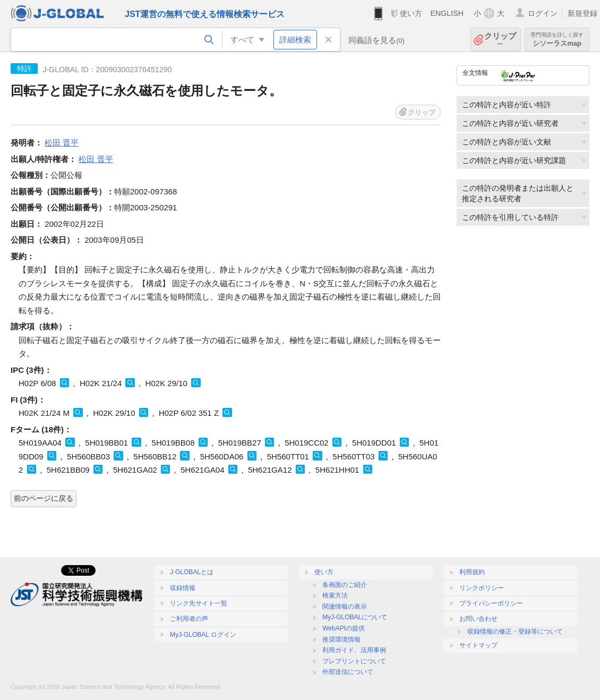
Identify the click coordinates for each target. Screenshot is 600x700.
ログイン (543, 13)
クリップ (500, 40)
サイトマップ (478, 645)
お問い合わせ (478, 619)
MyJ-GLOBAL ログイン (203, 635)
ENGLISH (447, 13)
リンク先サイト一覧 (199, 603)
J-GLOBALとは (192, 572)
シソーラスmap (557, 40)
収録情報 (183, 588)
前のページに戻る (44, 498)
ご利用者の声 (189, 619)
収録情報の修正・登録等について (515, 631)
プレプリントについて (354, 661)
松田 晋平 (62, 143)
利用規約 (472, 572)
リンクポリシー (482, 588)
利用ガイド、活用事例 (354, 650)
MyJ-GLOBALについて (355, 617)
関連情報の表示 (345, 607)
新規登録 (582, 13)
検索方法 (335, 595)
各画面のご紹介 (345, 585)
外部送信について (348, 672)
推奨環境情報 (341, 639)
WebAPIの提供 (344, 628)
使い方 (411, 13)
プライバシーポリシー (491, 603)
